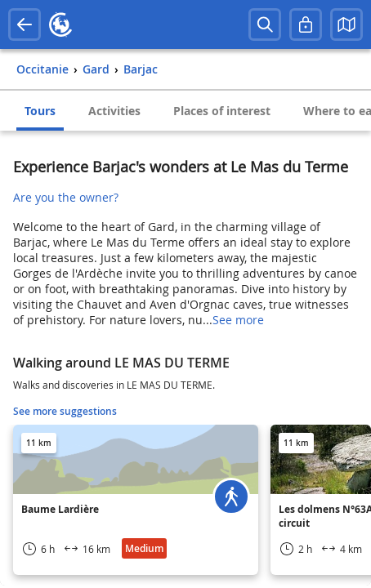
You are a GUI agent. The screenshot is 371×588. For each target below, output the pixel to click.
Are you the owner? (66, 197)
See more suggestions (65, 411)
